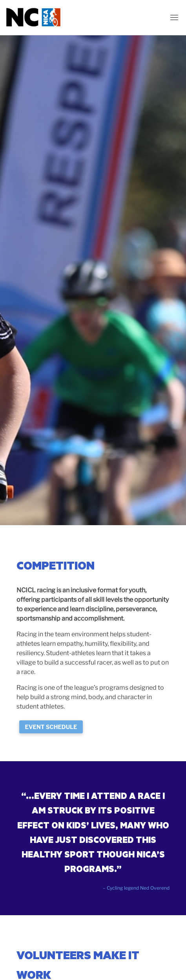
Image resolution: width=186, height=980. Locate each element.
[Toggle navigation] (174, 17)
